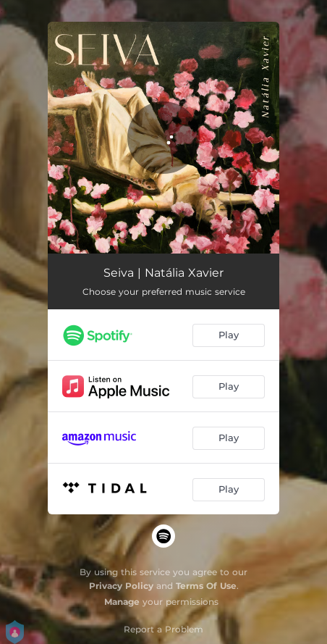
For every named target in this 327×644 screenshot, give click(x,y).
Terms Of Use (206, 586)
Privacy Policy (121, 586)
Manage (122, 602)
